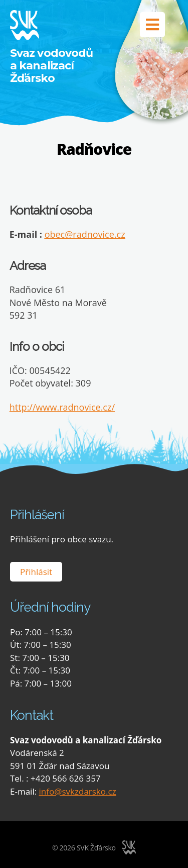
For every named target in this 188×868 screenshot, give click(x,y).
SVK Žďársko (96, 848)
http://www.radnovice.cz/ (62, 407)
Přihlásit (36, 572)
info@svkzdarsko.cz (78, 791)
